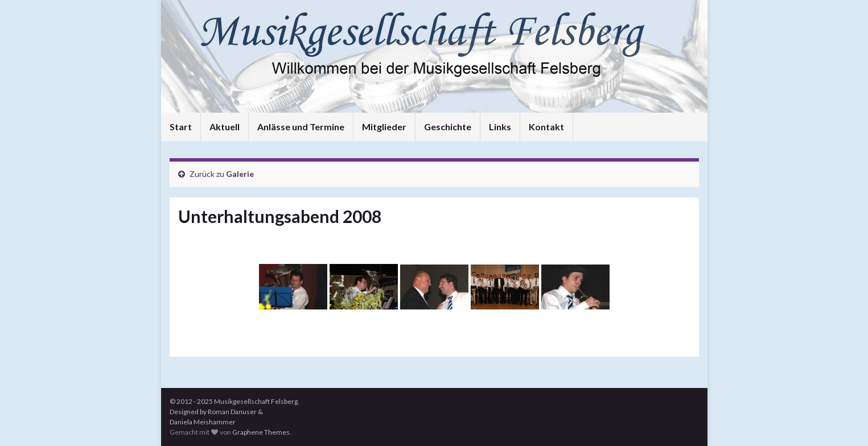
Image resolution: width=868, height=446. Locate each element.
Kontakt (546, 127)
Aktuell (225, 127)
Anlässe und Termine (301, 127)
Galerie (240, 174)
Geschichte (448, 127)
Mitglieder (384, 127)
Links (500, 127)
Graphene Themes (261, 432)
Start (181, 127)
